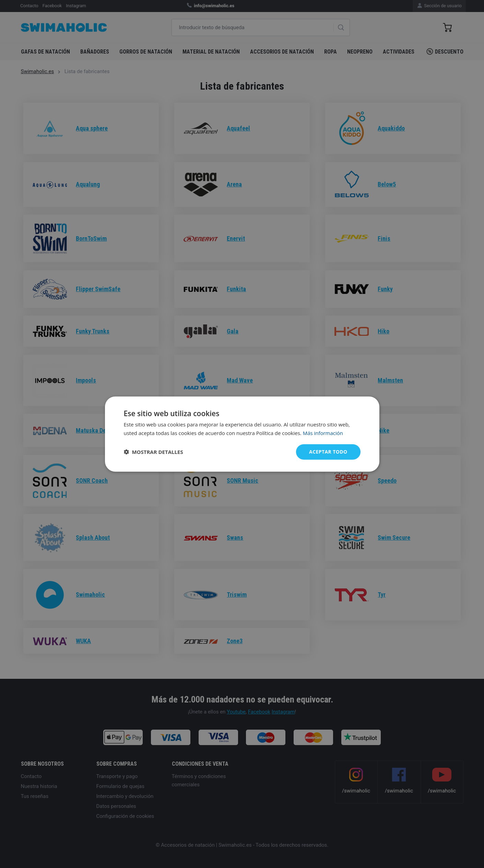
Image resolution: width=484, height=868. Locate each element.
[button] (154, 452)
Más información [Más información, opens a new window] (323, 433)
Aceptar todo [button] (328, 452)
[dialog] (242, 434)
